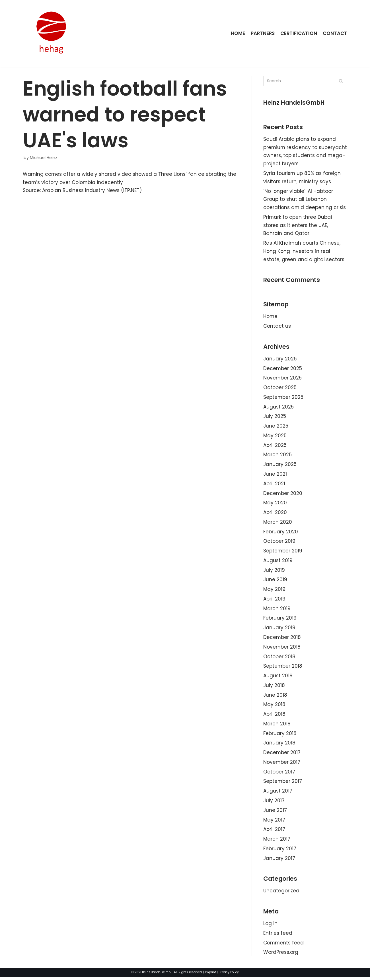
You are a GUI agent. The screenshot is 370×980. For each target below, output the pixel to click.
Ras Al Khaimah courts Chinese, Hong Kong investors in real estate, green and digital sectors (304, 252)
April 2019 (274, 601)
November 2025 (283, 379)
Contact (335, 33)
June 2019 (275, 581)
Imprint (210, 975)
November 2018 (282, 649)
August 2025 (278, 408)
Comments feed (284, 946)
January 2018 (279, 745)
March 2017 (277, 841)
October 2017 (279, 774)
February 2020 (281, 533)
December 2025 (283, 369)
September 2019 (283, 552)
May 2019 (274, 591)
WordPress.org (281, 955)
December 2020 (283, 494)
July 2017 (274, 803)
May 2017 (274, 822)
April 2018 (274, 716)
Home (237, 33)
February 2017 (280, 851)
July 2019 (274, 572)
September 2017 (283, 784)
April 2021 (274, 485)
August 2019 (278, 562)
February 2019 (280, 620)
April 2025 (275, 446)
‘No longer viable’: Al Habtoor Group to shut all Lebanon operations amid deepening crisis (305, 200)
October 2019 (279, 543)
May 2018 (274, 707)
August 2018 (278, 678)
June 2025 (276, 427)
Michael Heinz (44, 158)
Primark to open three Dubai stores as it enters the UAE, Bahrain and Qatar (298, 226)
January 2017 (279, 861)
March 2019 (277, 610)
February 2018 (280, 736)
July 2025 (275, 417)
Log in (270, 926)
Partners (262, 33)
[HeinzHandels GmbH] (51, 34)
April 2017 (274, 832)
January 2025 (280, 466)
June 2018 (275, 697)
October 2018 (279, 658)
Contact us (277, 327)
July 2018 (274, 687)
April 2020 (275, 514)
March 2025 (277, 456)
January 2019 (279, 630)
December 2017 (282, 755)
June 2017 (275, 813)
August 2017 (278, 793)
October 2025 (280, 388)
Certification (299, 33)
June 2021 (275, 475)
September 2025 (283, 398)
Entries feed (278, 936)
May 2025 (275, 437)
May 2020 (275, 504)
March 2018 (277, 726)
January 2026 (280, 360)
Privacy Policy (229, 975)
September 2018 (283, 668)
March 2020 (278, 523)
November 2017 (282, 764)
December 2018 (282, 639)
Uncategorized (281, 894)
